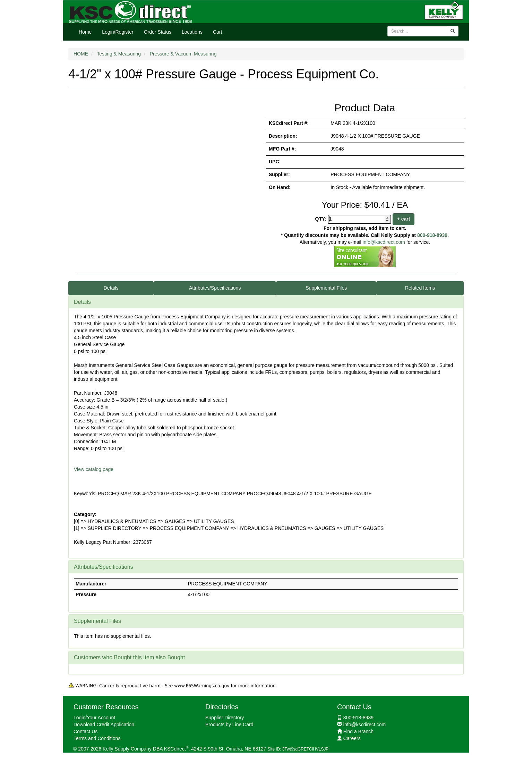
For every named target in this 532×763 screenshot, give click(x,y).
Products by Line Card (229, 725)
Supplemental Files (326, 288)
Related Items (420, 288)
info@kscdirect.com (384, 242)
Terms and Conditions (97, 738)
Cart (217, 32)
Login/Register (118, 32)
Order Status (158, 32)
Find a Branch (358, 731)
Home (85, 32)
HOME (81, 54)
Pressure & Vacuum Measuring (183, 54)
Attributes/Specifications (215, 288)
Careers (352, 738)
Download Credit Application (104, 725)
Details (111, 288)
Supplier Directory (225, 718)
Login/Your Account (94, 718)
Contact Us (85, 731)
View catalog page (94, 469)
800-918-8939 (432, 235)
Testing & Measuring (119, 54)
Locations (192, 32)
